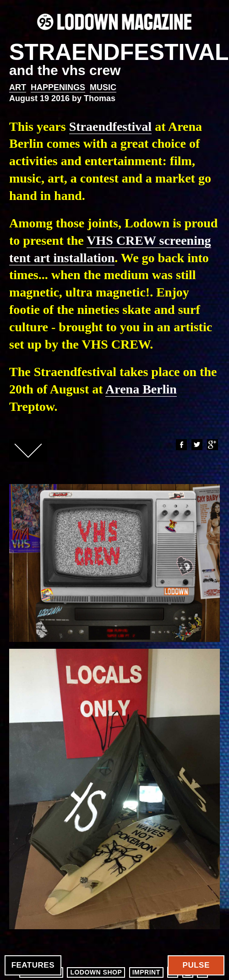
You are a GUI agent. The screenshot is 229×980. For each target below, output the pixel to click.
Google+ (212, 445)
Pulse (196, 965)
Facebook (181, 445)
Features (33, 965)
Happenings (58, 87)
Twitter (196, 445)
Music (103, 87)
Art (18, 87)
